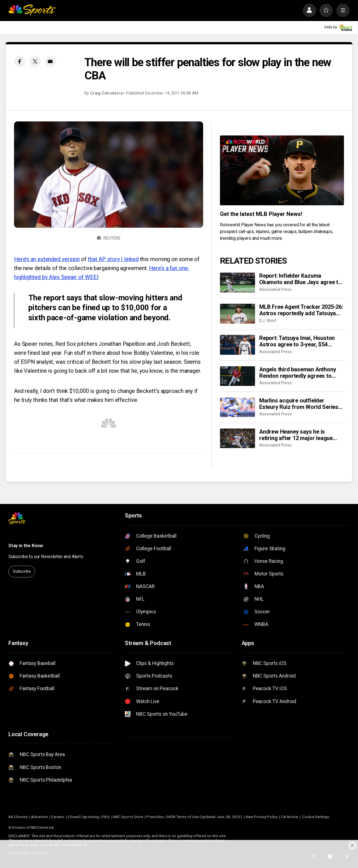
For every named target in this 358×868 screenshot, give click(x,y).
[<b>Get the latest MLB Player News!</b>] (282, 170)
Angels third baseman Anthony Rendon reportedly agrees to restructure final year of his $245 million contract (300, 373)
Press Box (155, 817)
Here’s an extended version (47, 259)
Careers (58, 817)
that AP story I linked (113, 259)
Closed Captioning (83, 817)
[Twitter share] (35, 61)
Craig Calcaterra (106, 93)
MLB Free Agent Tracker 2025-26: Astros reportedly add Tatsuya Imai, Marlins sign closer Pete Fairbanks (301, 310)
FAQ (106, 817)
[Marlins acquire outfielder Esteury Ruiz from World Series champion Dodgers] (237, 407)
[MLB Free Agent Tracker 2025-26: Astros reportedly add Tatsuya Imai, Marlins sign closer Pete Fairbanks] (237, 314)
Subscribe (22, 571)
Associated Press (276, 289)
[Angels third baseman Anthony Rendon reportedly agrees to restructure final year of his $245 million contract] (237, 376)
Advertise (39, 817)
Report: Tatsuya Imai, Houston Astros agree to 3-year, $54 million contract (297, 341)
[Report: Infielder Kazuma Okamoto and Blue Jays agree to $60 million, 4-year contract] (237, 282)
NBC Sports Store (128, 817)
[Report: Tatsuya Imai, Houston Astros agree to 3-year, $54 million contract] (237, 345)
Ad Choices (18, 817)
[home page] (32, 10)
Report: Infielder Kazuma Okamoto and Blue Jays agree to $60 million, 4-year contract (300, 279)
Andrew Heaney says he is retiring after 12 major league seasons (296, 435)
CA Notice (289, 817)
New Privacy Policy (262, 817)
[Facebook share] (20, 61)
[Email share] (51, 61)
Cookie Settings (316, 817)
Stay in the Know (26, 546)
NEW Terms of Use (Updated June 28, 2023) (205, 817)
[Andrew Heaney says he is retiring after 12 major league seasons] (237, 438)
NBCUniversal (42, 827)
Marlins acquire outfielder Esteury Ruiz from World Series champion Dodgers (299, 404)
